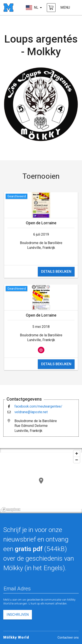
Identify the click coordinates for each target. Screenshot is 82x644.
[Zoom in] (77, 453)
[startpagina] (8, 8)
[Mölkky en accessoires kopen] (51, 8)
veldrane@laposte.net (31, 412)
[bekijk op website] (41, 350)
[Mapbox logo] (11, 509)
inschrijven (18, 615)
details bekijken (56, 272)
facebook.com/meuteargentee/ (38, 406)
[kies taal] (34, 8)
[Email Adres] (41, 589)
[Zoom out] (77, 460)
